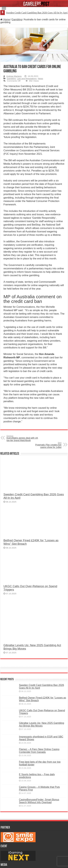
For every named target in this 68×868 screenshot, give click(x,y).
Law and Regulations (27, 79)
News (40, 79)
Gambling (17, 19)
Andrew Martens (14, 76)
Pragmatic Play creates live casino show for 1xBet (46, 445)
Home (5, 19)
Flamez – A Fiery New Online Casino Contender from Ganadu (39, 751)
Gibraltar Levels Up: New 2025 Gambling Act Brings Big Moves (42, 724)
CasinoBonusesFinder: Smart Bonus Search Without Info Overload (39, 801)
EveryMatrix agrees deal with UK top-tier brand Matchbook (22, 438)
